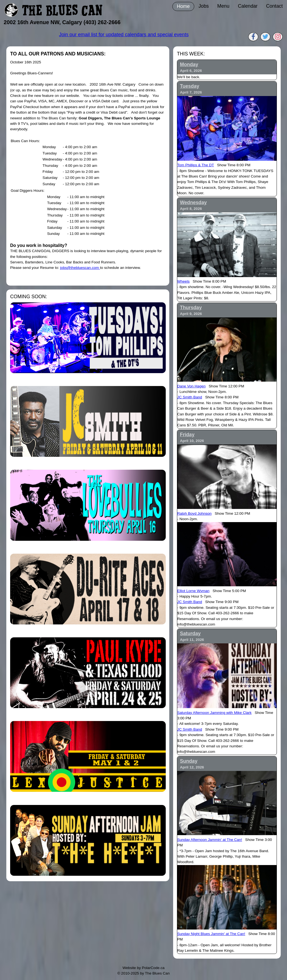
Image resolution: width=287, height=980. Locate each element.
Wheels (183, 281)
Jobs (204, 6)
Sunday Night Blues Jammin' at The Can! (211, 934)
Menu (223, 6)
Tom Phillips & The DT (196, 165)
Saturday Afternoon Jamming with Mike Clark (214, 713)
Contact (275, 6)
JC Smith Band (190, 397)
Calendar (248, 6)
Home (183, 6)
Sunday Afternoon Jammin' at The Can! (210, 840)
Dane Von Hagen (192, 386)
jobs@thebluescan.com (80, 268)
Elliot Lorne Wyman (193, 591)
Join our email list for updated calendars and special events (124, 35)
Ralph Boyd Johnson (194, 513)
